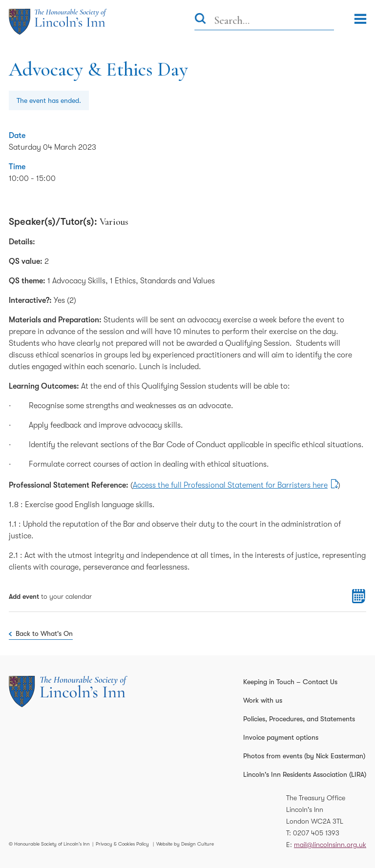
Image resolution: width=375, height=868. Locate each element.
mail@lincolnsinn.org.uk (330, 845)
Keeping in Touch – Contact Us (290, 682)
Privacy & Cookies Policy (122, 844)
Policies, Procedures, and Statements (299, 719)
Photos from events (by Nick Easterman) (304, 756)
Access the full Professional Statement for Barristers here (230, 485)
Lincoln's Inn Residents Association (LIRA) (305, 774)
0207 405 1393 (316, 833)
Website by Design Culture (185, 844)
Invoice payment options (281, 737)
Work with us (263, 700)
